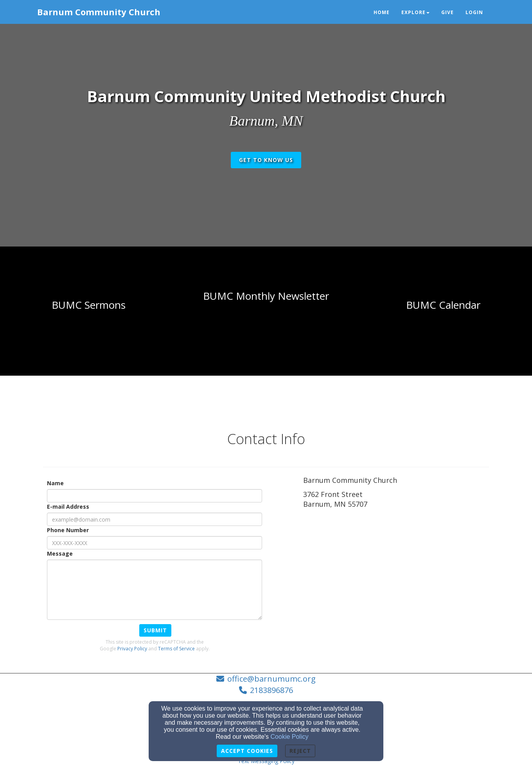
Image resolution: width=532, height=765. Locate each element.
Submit (155, 630)
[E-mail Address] (155, 519)
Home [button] (382, 12)
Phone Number (68, 530)
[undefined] (89, 305)
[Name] (155, 496)
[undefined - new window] (443, 305)
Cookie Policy (290, 737)
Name (55, 483)
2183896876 (271, 690)
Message (60, 553)
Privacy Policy (132, 649)
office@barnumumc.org (271, 679)
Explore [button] (415, 12)
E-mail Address (68, 507)
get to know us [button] (266, 160)
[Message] (155, 590)
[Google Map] (396, 569)
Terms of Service (176, 649)
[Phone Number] (155, 543)
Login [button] (474, 12)
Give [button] (448, 12)
